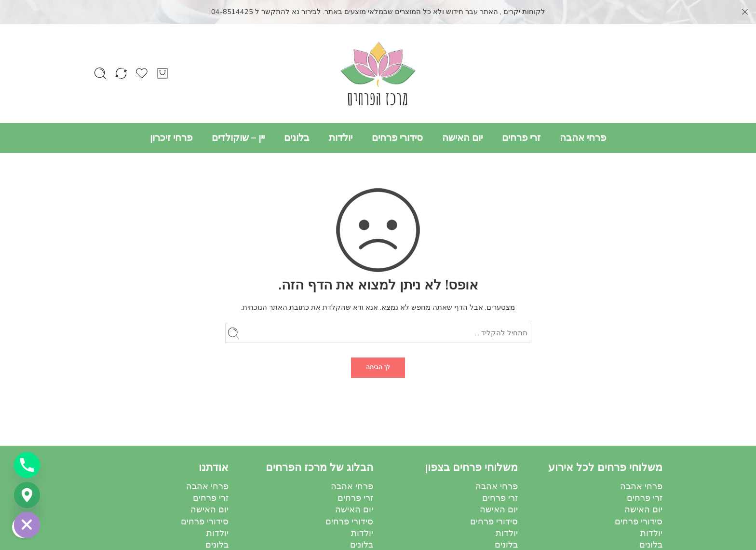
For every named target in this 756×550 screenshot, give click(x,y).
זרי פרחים (521, 114)
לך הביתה (378, 344)
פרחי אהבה (583, 114)
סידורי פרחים (397, 114)
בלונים (297, 114)
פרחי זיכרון (171, 114)
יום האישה (462, 114)
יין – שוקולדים (238, 114)
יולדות (341, 114)
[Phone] (27, 465)
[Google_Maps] (27, 495)
